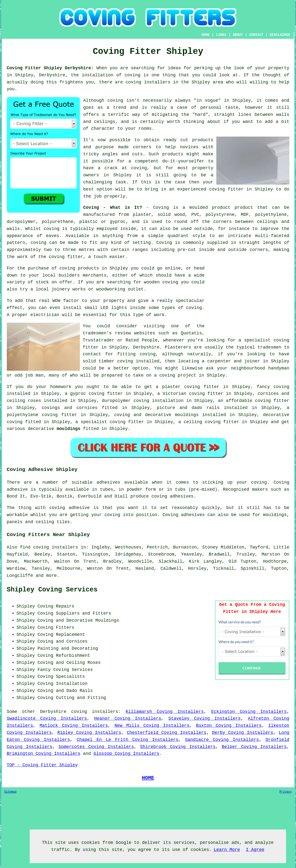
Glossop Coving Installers (126, 754)
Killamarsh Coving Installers (165, 712)
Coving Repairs (56, 606)
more (52, 576)
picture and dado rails (188, 408)
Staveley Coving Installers (205, 718)
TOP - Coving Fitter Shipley (42, 765)
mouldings (69, 429)
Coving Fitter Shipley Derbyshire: (50, 68)
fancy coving (273, 387)
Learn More (227, 850)
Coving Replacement (61, 635)
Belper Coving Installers (254, 747)
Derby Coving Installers (243, 733)
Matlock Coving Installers (74, 726)
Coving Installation (62, 684)
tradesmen (269, 347)
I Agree (255, 850)
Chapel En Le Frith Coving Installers (128, 740)
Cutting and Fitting (81, 698)
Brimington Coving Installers (44, 754)
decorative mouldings (172, 415)
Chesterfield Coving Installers (167, 733)
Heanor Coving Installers (128, 718)
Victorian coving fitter (193, 394)
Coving (164, 243)
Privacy (286, 792)
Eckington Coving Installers (249, 712)
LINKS (221, 35)
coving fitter (66, 257)
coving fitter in (131, 422)
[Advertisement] (248, 299)
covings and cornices (70, 408)
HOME (206, 35)
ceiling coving (202, 422)
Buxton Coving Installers (229, 726)
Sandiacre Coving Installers (222, 740)
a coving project (175, 375)
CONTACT (256, 35)
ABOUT (238, 35)
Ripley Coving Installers (89, 733)
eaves (53, 236)
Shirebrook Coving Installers (178, 747)
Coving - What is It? (113, 208)
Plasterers (178, 347)
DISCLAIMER (280, 35)
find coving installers (49, 547)
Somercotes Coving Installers (96, 747)
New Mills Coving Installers (152, 726)
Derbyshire (53, 712)
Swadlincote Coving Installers (47, 718)
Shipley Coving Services (52, 590)
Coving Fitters (56, 628)
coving (52, 229)
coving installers (95, 712)
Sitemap (10, 792)
